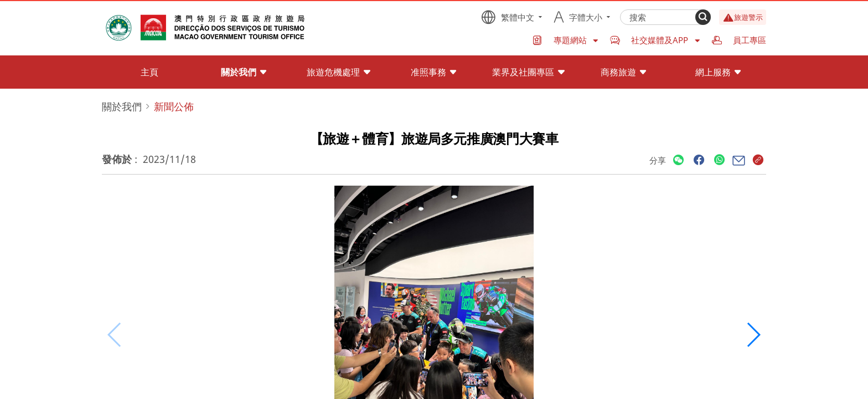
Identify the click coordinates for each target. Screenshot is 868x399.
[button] (753, 335)
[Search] (703, 17)
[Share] (678, 160)
